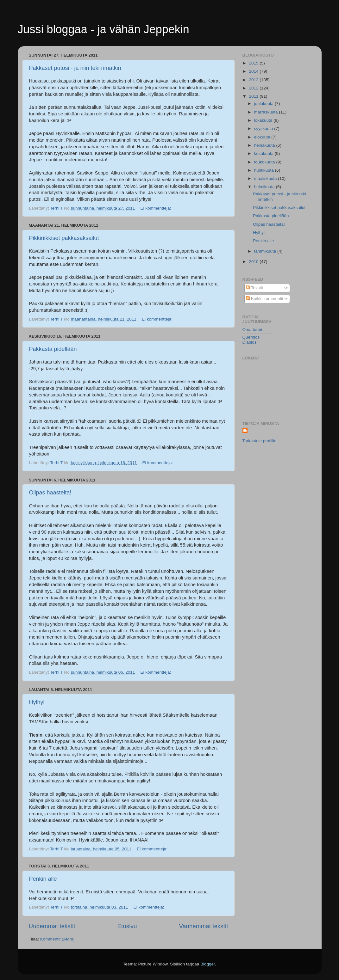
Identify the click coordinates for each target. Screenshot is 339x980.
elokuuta (263, 137)
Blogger (208, 964)
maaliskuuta (266, 178)
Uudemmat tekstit (52, 926)
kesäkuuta (264, 153)
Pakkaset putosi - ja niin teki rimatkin (75, 68)
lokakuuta (264, 120)
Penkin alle (43, 879)
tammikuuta (266, 251)
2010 (254, 262)
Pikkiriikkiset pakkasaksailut (64, 238)
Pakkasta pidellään (53, 349)
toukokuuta (265, 162)
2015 (254, 63)
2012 (254, 88)
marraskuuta (267, 112)
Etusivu (127, 926)
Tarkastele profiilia (260, 441)
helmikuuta (265, 187)
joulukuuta (264, 104)
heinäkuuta (265, 145)
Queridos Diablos (251, 340)
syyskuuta (264, 129)
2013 (254, 80)
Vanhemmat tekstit (203, 926)
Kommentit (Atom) (57, 939)
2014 (254, 71)
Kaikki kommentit (265, 299)
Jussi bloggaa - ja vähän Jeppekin (104, 29)
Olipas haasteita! (50, 493)
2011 (254, 96)
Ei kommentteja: (157, 208)
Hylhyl (37, 702)
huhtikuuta (265, 170)
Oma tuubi (252, 330)
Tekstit (254, 288)
